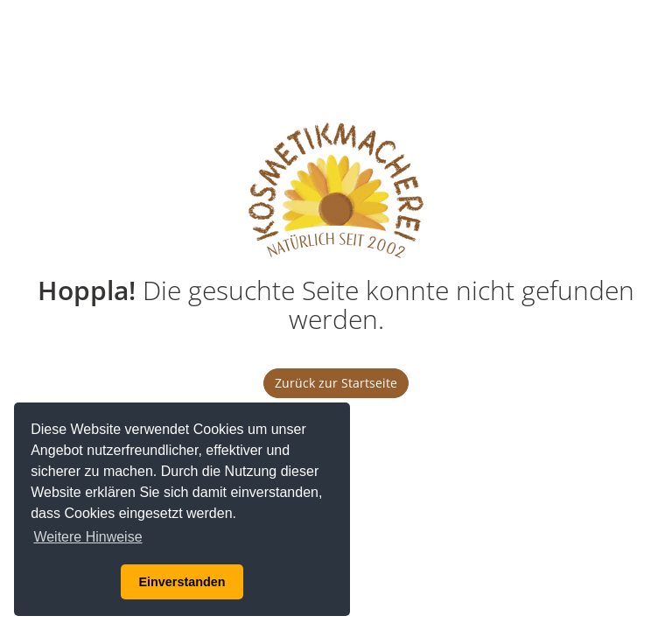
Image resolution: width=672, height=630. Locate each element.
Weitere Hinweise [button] (87, 537)
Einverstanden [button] (182, 582)
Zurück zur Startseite (336, 383)
